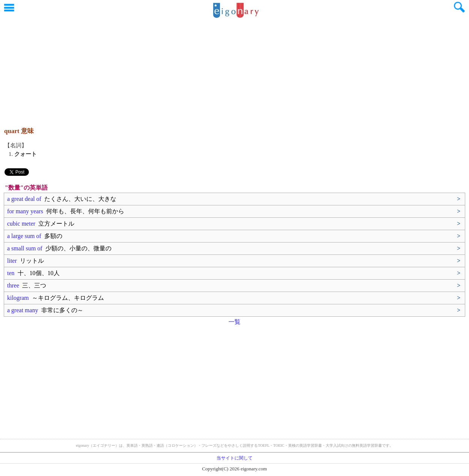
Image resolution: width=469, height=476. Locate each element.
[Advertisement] (234, 69)
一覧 (234, 322)
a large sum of (35, 236)
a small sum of (59, 248)
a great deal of (62, 199)
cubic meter (41, 224)
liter (26, 261)
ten (33, 273)
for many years (66, 211)
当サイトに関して (234, 458)
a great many (45, 310)
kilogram (56, 298)
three (27, 285)
